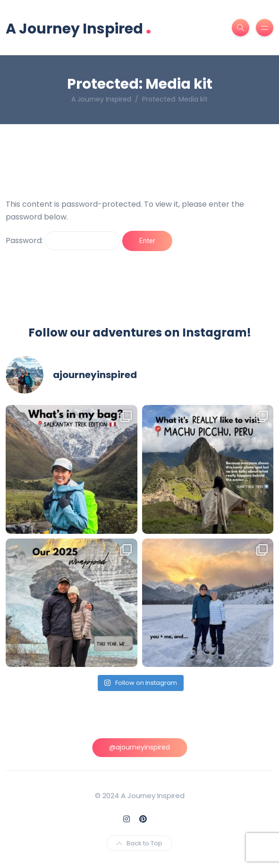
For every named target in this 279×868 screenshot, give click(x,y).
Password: (63, 241)
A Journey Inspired (79, 28)
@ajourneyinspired (139, 747)
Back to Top (139, 843)
